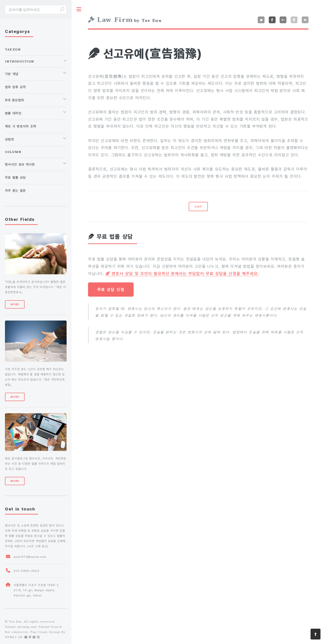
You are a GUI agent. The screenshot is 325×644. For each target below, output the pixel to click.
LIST (198, 207)
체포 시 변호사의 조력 (21, 126)
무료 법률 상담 (15, 177)
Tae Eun (13, 49)
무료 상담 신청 (111, 290)
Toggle (79, 9)
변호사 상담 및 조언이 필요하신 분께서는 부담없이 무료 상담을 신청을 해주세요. (182, 274)
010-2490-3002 (26, 571)
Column (13, 152)
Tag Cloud (39, 632)
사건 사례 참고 (38, 546)
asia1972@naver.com (30, 557)
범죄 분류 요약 (15, 87)
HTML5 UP (14, 637)
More (15, 304)
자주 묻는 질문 (15, 190)
